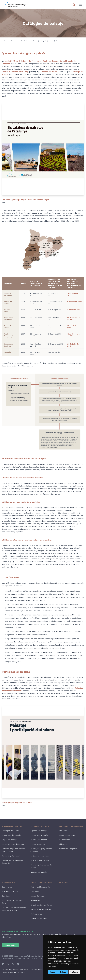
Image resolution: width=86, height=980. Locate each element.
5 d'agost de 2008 (74, 302)
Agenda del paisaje (39, 831)
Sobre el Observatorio (41, 883)
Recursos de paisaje (40, 826)
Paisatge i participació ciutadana (17, 803)
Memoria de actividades (41, 909)
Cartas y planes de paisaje (13, 844)
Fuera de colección (10, 891)
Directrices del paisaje (11, 835)
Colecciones (7, 887)
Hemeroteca (64, 840)
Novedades (35, 900)
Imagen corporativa (39, 918)
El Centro (63, 831)
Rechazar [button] (63, 972)
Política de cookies (39, 970)
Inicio (4, 41)
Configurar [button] (74, 972)
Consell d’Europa (49, 72)
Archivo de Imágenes (68, 849)
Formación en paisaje (40, 860)
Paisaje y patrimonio (39, 835)
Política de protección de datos (15, 970)
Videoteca (63, 844)
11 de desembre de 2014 (73, 335)
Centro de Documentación (71, 826)
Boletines (6, 896)
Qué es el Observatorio (40, 887)
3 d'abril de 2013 (74, 310)
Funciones (35, 891)
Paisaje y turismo (38, 844)
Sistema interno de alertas (14, 972)
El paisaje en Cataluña (19, 41)
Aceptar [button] (53, 972)
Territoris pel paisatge (11, 856)
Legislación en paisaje (40, 856)
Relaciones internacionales (42, 905)
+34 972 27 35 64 (38, 959)
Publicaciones (8, 883)
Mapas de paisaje (9, 840)
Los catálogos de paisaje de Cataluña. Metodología (25, 200)
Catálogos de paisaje (41, 41)
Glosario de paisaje (39, 872)
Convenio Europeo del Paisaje (15, 72)
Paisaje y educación (39, 840)
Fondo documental (67, 835)
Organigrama (36, 914)
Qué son (57, 41)
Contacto (64, 883)
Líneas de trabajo (38, 896)
